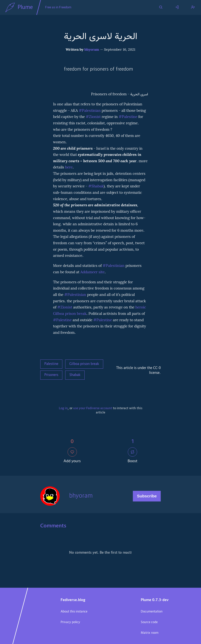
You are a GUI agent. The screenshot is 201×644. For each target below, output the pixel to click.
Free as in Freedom (58, 8)
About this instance (74, 612)
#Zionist (93, 117)
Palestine (51, 364)
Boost (133, 456)
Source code (149, 622)
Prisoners (51, 375)
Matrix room (150, 633)
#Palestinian (90, 111)
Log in (63, 408)
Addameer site (92, 272)
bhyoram (92, 50)
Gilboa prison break (84, 364)
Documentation (152, 612)
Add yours (72, 456)
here (69, 167)
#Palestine (128, 117)
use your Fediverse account (93, 408)
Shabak (75, 375)
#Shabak (96, 186)
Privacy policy (70, 622)
